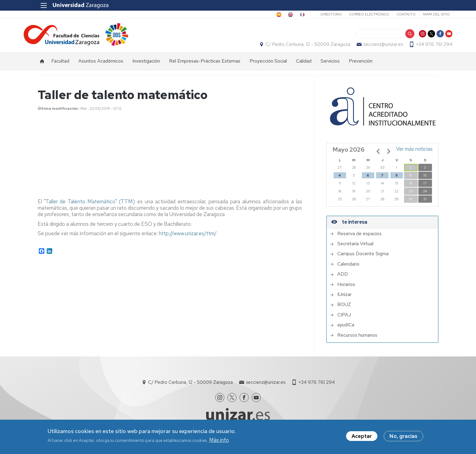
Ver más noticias (414, 155)
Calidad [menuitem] (304, 67)
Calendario (348, 270)
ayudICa (346, 331)
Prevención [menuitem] (361, 67)
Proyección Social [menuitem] (268, 67)
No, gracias (403, 436)
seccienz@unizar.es (369, 47)
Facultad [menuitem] (60, 67)
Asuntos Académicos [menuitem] (101, 67)
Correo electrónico (354, 14)
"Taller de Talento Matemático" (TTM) (90, 208)
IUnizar (344, 301)
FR (289, 15)
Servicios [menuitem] (330, 67)
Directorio (316, 14)
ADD (343, 280)
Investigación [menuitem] (146, 67)
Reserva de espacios (359, 240)
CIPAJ (344, 321)
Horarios (346, 291)
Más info (219, 440)
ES (256, 15)
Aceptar (362, 436)
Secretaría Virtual (355, 250)
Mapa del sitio (421, 14)
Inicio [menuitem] (42, 67)
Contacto (391, 14)
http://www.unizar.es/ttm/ (188, 239)
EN (272, 15)
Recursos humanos (357, 341)
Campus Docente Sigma (363, 260)
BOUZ (344, 311)
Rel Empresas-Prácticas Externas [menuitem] (205, 67)
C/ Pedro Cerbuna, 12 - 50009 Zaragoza (294, 47)
